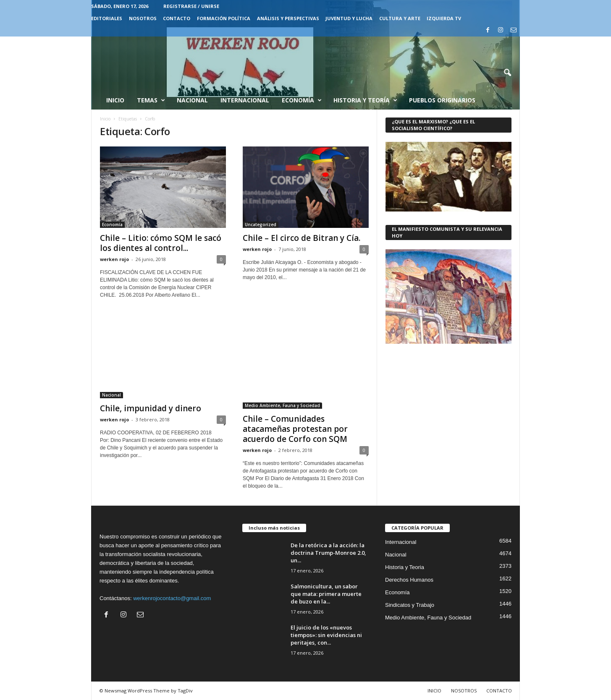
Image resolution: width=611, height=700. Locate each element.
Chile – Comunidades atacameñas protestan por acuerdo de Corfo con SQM (295, 429)
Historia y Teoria (405, 567)
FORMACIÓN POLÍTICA (224, 18)
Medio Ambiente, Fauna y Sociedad (282, 405)
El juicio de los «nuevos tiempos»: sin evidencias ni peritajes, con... (326, 635)
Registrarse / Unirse (191, 6)
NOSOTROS (143, 18)
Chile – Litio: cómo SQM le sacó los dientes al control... (161, 243)
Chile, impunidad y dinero (151, 408)
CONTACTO (177, 18)
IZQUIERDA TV (444, 18)
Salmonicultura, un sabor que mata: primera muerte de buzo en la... (326, 594)
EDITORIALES (107, 18)
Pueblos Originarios (442, 100)
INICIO (434, 691)
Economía (302, 100)
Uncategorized (261, 225)
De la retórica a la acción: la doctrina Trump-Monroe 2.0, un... (328, 553)
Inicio (115, 100)
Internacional (245, 100)
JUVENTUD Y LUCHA (349, 18)
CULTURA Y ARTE (400, 18)
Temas (151, 100)
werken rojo (114, 259)
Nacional (192, 100)
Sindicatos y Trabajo (410, 605)
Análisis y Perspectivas (288, 18)
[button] (507, 73)
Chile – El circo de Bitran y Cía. (302, 238)
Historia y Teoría (365, 100)
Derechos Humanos (409, 580)
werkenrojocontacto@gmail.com (172, 598)
